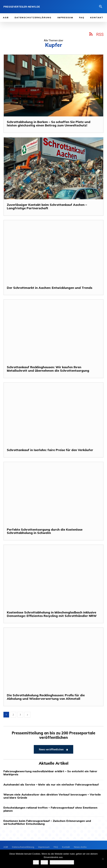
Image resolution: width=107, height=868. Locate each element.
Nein (44, 862)
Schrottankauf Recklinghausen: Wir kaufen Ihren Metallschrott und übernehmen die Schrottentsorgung (48, 369)
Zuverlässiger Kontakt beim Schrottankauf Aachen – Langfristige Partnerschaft (47, 206)
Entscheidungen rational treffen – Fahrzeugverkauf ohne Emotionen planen (50, 809)
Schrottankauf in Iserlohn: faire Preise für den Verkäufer (50, 450)
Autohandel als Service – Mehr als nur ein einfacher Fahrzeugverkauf (51, 784)
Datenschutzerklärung (62, 862)
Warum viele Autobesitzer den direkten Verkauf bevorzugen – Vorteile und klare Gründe (52, 796)
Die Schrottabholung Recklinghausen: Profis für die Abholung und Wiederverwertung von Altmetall (46, 697)
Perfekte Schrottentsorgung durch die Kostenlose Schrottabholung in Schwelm (45, 531)
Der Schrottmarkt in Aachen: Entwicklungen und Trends (50, 288)
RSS (100, 35)
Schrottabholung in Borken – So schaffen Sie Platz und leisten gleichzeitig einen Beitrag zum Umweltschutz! (49, 124)
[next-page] (27, 715)
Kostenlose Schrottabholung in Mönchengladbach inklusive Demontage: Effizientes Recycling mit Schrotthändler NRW (52, 614)
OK (36, 862)
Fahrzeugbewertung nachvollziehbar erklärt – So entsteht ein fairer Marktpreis (50, 773)
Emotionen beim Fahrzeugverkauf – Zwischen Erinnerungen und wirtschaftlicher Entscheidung (47, 822)
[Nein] (103, 859)
